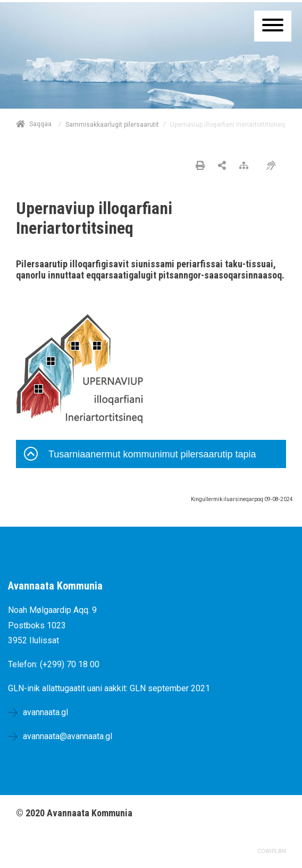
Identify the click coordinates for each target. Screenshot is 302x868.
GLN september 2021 (170, 688)
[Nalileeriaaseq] (246, 166)
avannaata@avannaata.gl (68, 736)
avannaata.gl (45, 712)
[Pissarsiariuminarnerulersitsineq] (274, 166)
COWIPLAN (272, 851)
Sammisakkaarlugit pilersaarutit (112, 125)
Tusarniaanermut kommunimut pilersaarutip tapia (140, 455)
